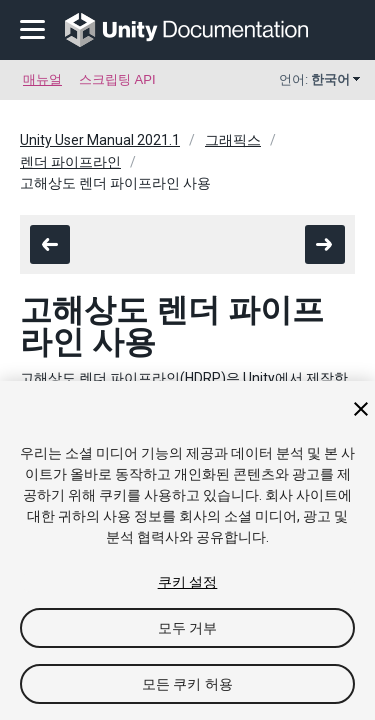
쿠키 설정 (188, 582)
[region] (187, 550)
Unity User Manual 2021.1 (100, 140)
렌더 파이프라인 (70, 162)
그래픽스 (233, 140)
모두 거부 (188, 628)
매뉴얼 (42, 79)
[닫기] (361, 409)
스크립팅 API (117, 79)
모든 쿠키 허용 (187, 684)
